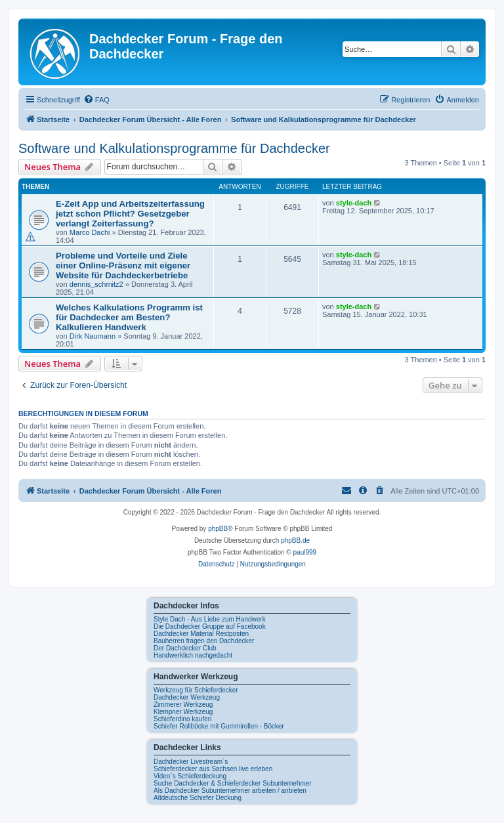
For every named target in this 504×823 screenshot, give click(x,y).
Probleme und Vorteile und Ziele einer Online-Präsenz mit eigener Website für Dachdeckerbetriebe (123, 265)
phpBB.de (295, 540)
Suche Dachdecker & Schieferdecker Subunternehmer (233, 783)
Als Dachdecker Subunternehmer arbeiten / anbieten (230, 791)
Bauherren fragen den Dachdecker (204, 641)
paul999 (305, 552)
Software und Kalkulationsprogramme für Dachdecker (174, 148)
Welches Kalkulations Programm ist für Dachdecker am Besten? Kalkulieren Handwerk (129, 317)
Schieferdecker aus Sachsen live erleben (213, 769)
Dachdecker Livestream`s (191, 762)
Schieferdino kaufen (182, 719)
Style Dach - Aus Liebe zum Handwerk (210, 619)
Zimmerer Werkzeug (183, 705)
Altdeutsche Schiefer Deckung (198, 798)
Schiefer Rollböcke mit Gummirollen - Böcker (219, 726)
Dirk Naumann (93, 336)
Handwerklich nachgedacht (193, 655)
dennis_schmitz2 (96, 284)
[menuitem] (96, 100)
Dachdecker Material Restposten (201, 634)
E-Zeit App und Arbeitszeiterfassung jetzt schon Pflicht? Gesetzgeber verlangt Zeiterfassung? (130, 214)
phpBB (218, 529)
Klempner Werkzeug (183, 712)
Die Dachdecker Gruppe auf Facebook (210, 626)
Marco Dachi (90, 232)
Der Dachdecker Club (185, 648)
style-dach (354, 203)
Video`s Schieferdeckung (190, 776)
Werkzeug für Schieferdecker (196, 690)
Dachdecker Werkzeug (187, 697)
